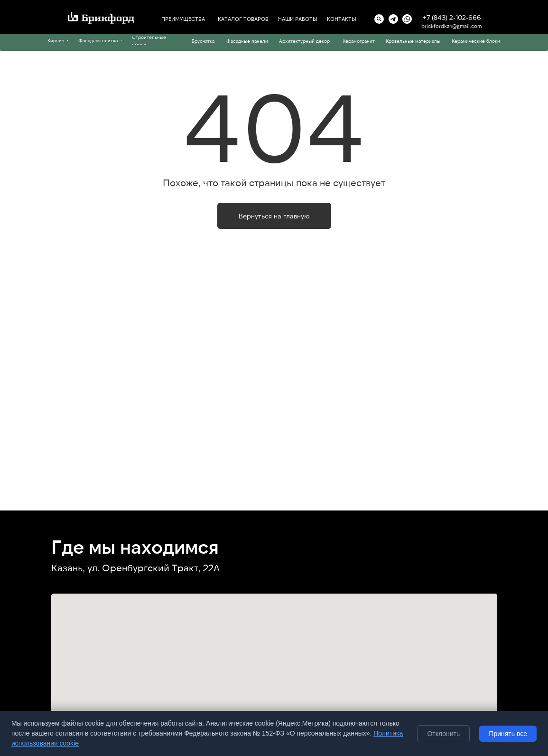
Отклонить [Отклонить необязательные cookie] (443, 734)
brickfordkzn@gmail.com (451, 26)
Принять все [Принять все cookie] (508, 734)
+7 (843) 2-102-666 (452, 17)
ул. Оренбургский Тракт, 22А (153, 567)
